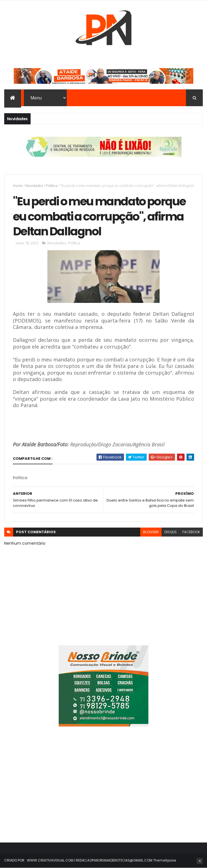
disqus (171, 532)
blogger (151, 532)
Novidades (34, 186)
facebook (191, 532)
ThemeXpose (165, 860)
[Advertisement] (104, 788)
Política (51, 186)
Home (18, 186)
